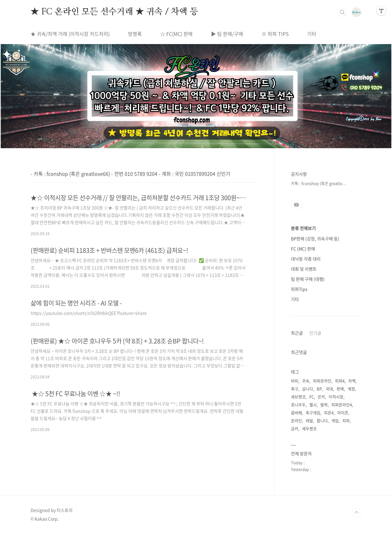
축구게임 (313, 413)
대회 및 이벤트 (304, 269)
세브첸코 (298, 397)
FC (312, 397)
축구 (295, 389)
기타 (312, 34)
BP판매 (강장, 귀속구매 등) (315, 238)
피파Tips (299, 289)
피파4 (340, 381)
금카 (295, 428)
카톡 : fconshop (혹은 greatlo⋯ (319, 183)
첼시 (313, 405)
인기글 (315, 333)
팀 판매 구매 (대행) (308, 279)
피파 (346, 420)
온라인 (296, 420)
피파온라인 (322, 381)
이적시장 (336, 397)
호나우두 (298, 405)
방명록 (135, 34)
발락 (324, 405)
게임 (335, 420)
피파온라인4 (342, 405)
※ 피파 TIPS (275, 34)
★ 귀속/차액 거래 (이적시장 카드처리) (70, 34)
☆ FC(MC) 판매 (176, 34)
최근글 (297, 333)
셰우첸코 (309, 428)
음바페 (296, 413)
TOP (356, 512)
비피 (295, 381)
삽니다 (307, 389)
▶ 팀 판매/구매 (227, 34)
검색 (342, 12)
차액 (352, 381)
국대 (329, 389)
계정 (351, 389)
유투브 (296, 205)
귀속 (306, 381)
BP (319, 389)
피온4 (329, 413)
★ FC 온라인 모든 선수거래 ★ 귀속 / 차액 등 (114, 12)
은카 (321, 397)
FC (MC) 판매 (303, 249)
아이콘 (343, 413)
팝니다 (322, 420)
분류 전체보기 (303, 228)
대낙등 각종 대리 (306, 259)
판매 (340, 389)
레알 (309, 420)
